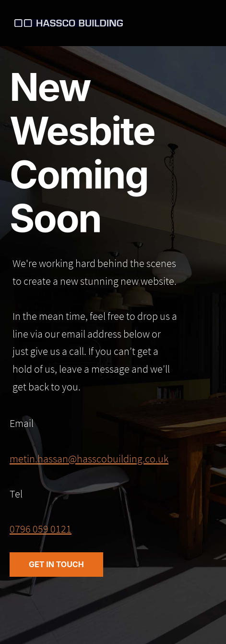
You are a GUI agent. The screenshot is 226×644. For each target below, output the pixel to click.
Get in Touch (56, 564)
